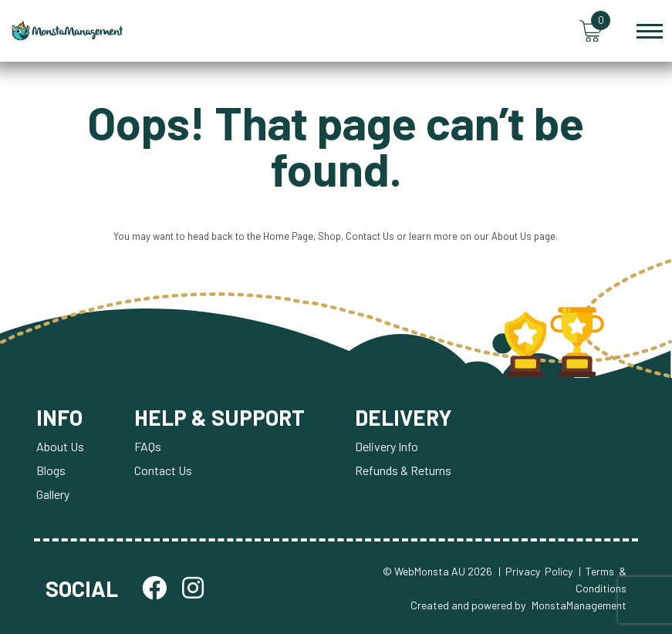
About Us (512, 236)
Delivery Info (387, 446)
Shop (329, 236)
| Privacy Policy (535, 571)
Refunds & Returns (403, 470)
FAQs (148, 446)
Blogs (51, 470)
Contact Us (370, 236)
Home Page (288, 236)
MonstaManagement (579, 606)
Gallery (53, 494)
